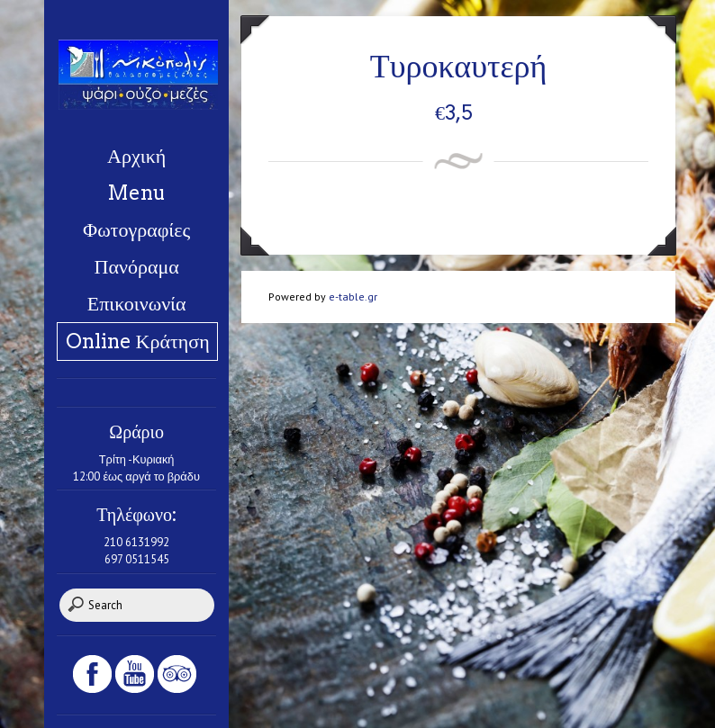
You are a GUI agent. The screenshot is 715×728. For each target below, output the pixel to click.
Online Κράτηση (138, 341)
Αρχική (136, 156)
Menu (136, 193)
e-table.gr (353, 297)
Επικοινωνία (137, 303)
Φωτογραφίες (136, 229)
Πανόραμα (137, 266)
